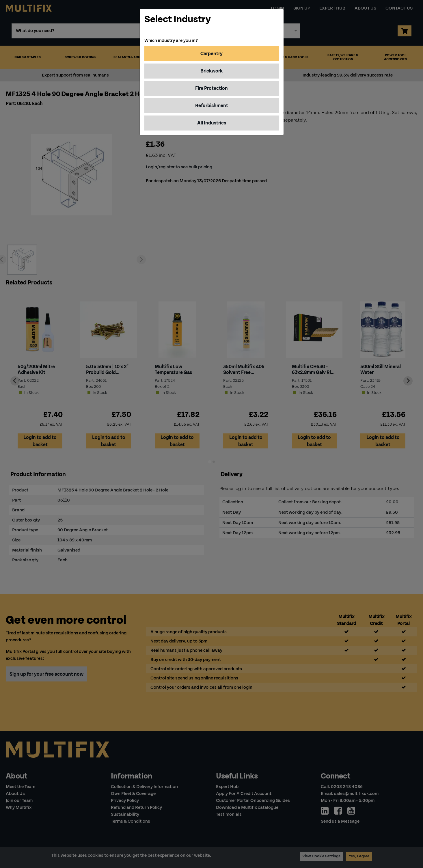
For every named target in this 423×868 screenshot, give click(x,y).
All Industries (212, 123)
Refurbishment (212, 106)
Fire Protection (211, 88)
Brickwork (211, 71)
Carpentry (211, 54)
